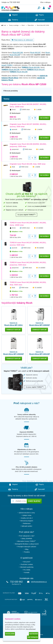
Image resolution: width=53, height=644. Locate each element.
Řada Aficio (31, 31)
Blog (27, 555)
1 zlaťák (39, 115)
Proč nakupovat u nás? (27, 542)
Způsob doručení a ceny (27, 519)
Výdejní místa (27, 521)
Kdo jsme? (27, 568)
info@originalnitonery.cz (39, 588)
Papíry (40, 21)
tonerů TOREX (7, 71)
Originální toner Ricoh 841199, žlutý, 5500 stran (28, 170)
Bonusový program (27, 527)
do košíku (44, 124)
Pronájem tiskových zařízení (27, 553)
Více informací (31, 629)
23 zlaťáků (42, 274)
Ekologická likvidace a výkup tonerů (27, 550)
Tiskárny (13, 26)
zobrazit (14, 336)
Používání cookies (27, 570)
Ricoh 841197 (35, 59)
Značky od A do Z (27, 524)
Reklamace (27, 529)
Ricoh (23, 31)
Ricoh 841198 (15, 61)
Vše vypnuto (33, 637)
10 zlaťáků (40, 234)
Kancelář (40, 26)
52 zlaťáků (38, 294)
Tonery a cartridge (14, 31)
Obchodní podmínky (27, 573)
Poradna (27, 558)
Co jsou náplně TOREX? (26, 220)
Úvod (5, 31)
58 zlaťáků (40, 254)
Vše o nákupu (45, 2)
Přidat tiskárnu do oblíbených (22, 46)
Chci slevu (34, 507)
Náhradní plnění (27, 532)
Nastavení (34, 634)
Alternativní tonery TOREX (27, 547)
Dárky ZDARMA (27, 544)
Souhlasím (10, 634)
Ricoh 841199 (31, 73)
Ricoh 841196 (18, 59)
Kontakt (27, 578)
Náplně (13, 21)
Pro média (27, 576)
